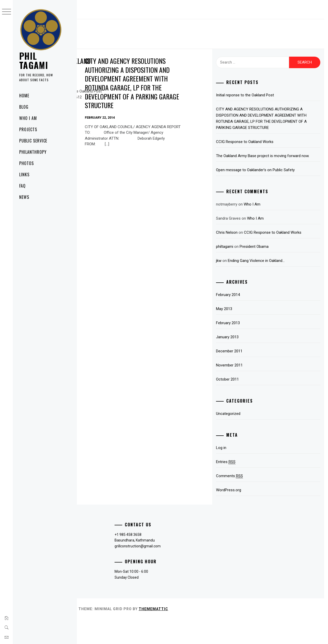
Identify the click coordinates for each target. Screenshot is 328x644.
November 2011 (256, 390)
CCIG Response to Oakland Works (272, 148)
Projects (28, 129)
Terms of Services (99, 584)
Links (24, 175)
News (24, 197)
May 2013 (251, 333)
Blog (24, 107)
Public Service (33, 141)
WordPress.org (255, 515)
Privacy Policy (96, 559)
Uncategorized (255, 438)
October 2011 (254, 404)
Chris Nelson (254, 251)
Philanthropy (33, 152)
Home (24, 96)
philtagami (252, 271)
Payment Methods (100, 567)
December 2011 (256, 376)
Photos (27, 163)
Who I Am (28, 118)
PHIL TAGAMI (34, 60)
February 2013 (255, 347)
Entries (253, 487)
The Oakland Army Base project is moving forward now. (278, 165)
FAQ (22, 186)
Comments (256, 501)
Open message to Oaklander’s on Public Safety (276, 185)
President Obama (281, 271)
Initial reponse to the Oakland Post (112, 65)
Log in (248, 472)
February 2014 (255, 319)
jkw (246, 285)
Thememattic (230, 633)
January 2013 (254, 362)
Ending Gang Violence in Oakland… (283, 285)
